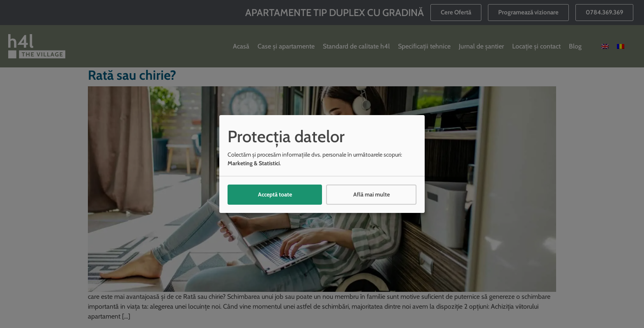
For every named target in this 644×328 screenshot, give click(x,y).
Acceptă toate (275, 194)
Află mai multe (371, 194)
